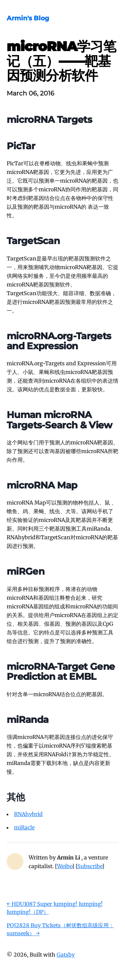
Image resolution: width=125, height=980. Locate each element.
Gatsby (66, 955)
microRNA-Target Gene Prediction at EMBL (61, 671)
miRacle (24, 827)
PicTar (21, 146)
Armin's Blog (28, 18)
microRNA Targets (49, 120)
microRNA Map (42, 485)
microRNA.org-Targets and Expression (59, 341)
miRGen (25, 571)
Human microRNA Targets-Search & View (59, 420)
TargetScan (33, 241)
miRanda (27, 720)
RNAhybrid (28, 814)
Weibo (64, 866)
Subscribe (90, 866)
